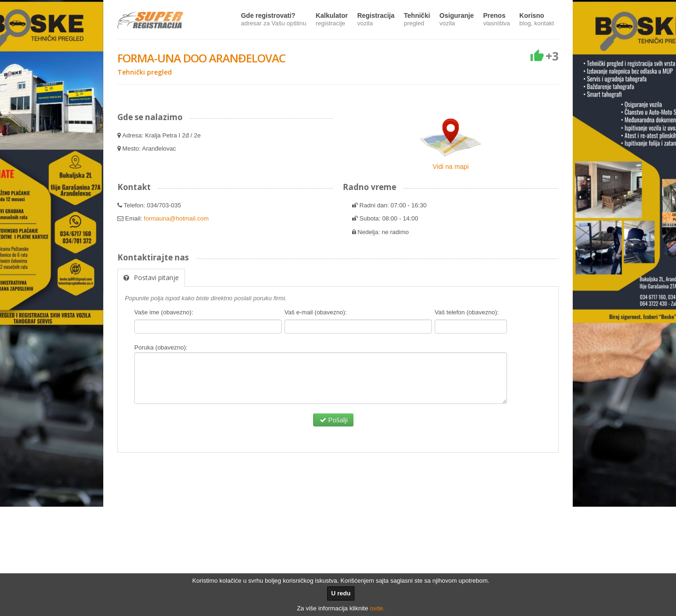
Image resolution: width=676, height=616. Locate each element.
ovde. (377, 608)
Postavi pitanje (151, 278)
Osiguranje (457, 20)
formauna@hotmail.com (176, 218)
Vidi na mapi (451, 167)
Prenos (496, 20)
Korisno (537, 20)
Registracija (376, 20)
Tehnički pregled (145, 72)
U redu (341, 593)
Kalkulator (331, 20)
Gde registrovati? (273, 20)
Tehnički (417, 20)
